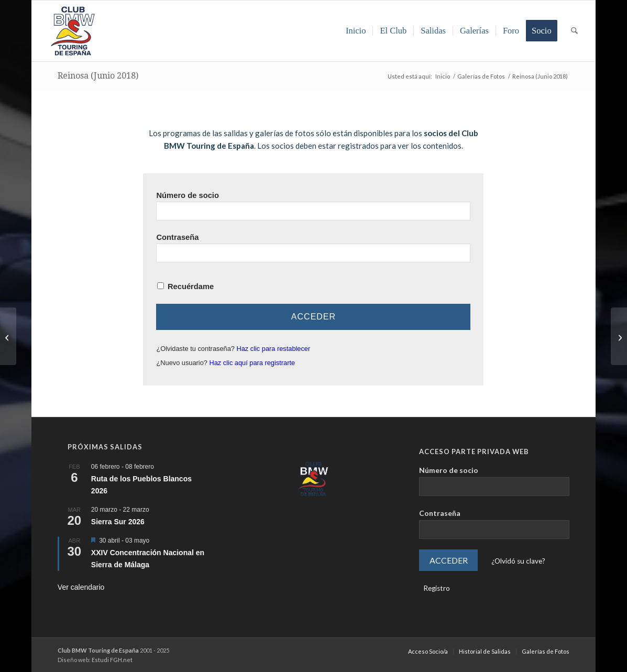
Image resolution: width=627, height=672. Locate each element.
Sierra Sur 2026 (118, 522)
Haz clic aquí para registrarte (252, 363)
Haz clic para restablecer (273, 349)
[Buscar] (574, 31)
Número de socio (187, 195)
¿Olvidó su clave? (518, 561)
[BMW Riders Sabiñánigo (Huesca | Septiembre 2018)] (619, 336)
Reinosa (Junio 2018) (98, 76)
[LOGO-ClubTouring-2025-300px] (73, 31)
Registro (437, 588)
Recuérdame (191, 287)
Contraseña (177, 237)
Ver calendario (81, 587)
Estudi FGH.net (112, 660)
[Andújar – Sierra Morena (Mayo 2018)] (8, 336)
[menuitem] (356, 31)
